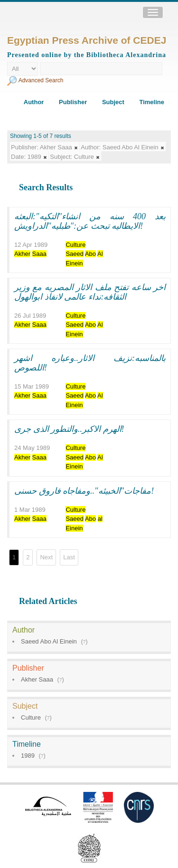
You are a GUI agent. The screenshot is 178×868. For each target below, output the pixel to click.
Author (34, 102)
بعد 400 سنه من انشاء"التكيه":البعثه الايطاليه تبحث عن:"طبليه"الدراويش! (90, 221)
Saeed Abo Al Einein (49, 641)
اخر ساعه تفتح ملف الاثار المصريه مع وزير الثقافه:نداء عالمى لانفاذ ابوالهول (90, 292)
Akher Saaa (37, 679)
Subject (113, 102)
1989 (28, 756)
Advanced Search (41, 80)
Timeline (152, 102)
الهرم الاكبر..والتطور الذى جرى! (69, 429)
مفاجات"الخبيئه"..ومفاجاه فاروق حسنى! (84, 491)
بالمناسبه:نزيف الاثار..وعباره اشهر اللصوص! (90, 363)
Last (69, 557)
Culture (31, 717)
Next (46, 557)
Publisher (73, 102)
